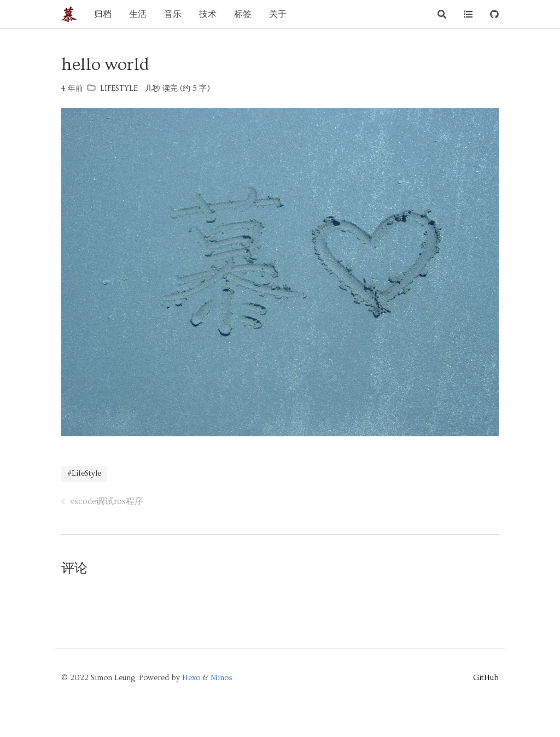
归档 (103, 14)
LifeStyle (119, 89)
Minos (221, 678)
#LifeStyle (84, 473)
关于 (278, 14)
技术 (208, 14)
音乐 (173, 14)
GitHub (486, 678)
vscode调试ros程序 (107, 501)
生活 (138, 14)
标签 (243, 14)
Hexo (191, 678)
